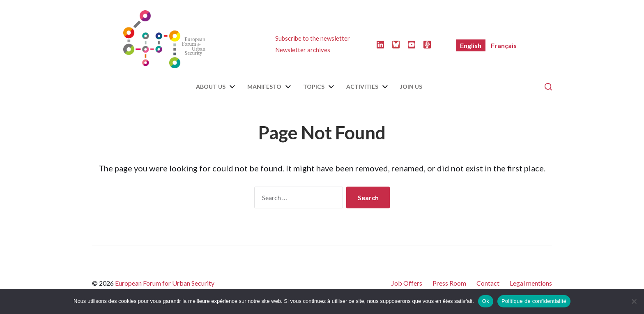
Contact (488, 283)
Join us (411, 87)
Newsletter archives (303, 50)
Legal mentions (531, 283)
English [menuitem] (471, 45)
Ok (486, 301)
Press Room (449, 283)
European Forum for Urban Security (165, 283)
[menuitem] (471, 45)
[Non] (634, 301)
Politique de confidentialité (534, 301)
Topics (314, 87)
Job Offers (407, 283)
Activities (362, 87)
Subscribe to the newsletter (313, 38)
